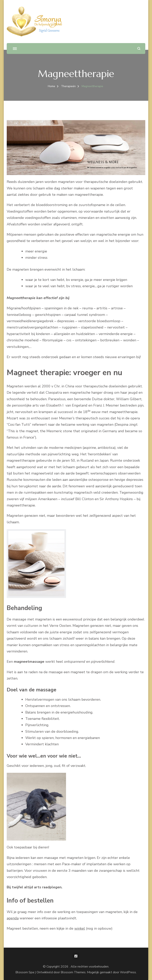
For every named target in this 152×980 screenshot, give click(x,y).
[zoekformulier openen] (139, 48)
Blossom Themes (73, 972)
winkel (80, 928)
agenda (13, 918)
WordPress (128, 972)
